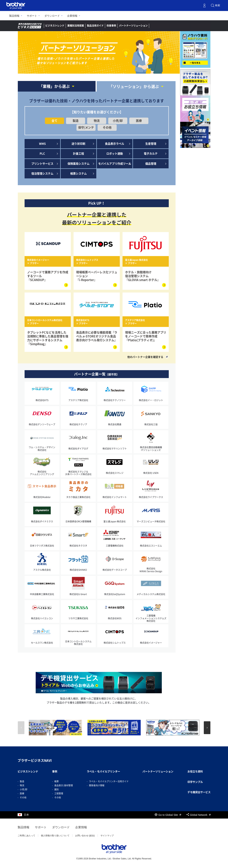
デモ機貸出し (180, 26)
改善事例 (111, 26)
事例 (55, 771)
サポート (32, 16)
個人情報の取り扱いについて (55, 836)
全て (54, 121)
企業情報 (72, 16)
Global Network (199, 815)
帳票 (56, 781)
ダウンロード (52, 16)
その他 (107, 127)
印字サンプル (195, 782)
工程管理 (59, 793)
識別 (56, 789)
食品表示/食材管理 (64, 785)
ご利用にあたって (26, 836)
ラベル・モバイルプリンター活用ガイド (109, 781)
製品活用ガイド (95, 26)
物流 (97, 121)
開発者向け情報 (97, 785)
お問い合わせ (201, 26)
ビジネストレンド (55, 26)
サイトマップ (107, 836)
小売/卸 (118, 121)
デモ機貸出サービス (199, 792)
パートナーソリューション (133, 26)
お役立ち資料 (195, 771)
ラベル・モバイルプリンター (103, 771)
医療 (139, 121)
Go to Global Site (168, 815)
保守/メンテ (86, 127)
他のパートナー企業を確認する (145, 357)
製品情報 (14, 16)
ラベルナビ (160, 26)
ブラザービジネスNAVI (35, 760)
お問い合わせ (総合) (85, 836)
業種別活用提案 (76, 26)
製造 (76, 121)
